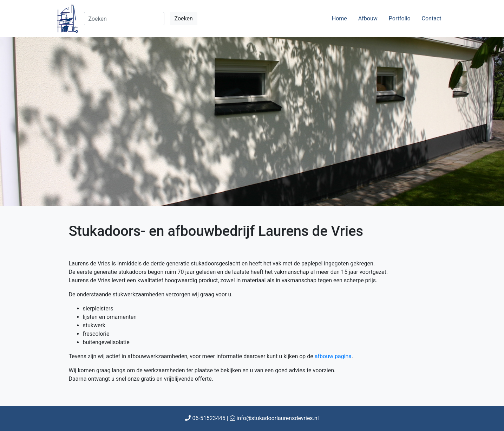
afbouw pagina (333, 356)
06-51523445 (209, 418)
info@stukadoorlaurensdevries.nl (278, 418)
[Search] (124, 19)
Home (339, 18)
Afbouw (368, 18)
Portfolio (400, 18)
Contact (432, 18)
